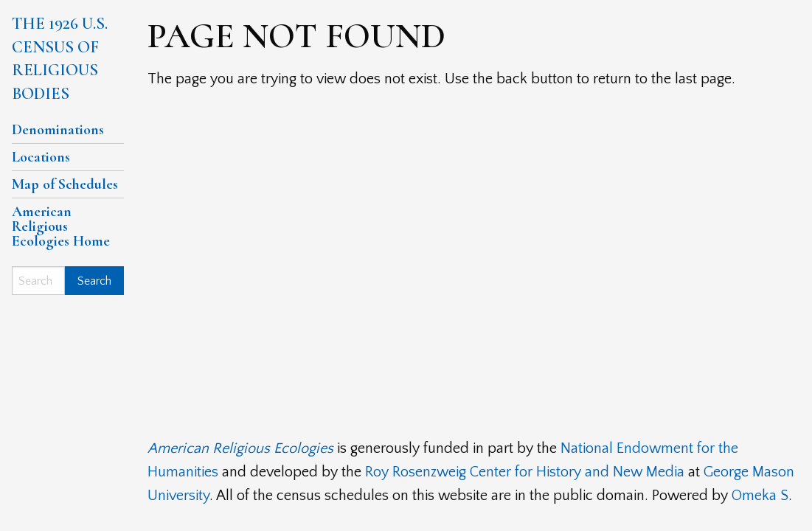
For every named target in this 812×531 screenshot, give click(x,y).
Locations (41, 157)
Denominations (58, 130)
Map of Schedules (65, 184)
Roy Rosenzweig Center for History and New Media (525, 472)
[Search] (38, 281)
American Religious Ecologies (240, 448)
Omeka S (760, 496)
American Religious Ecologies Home (61, 226)
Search (94, 281)
